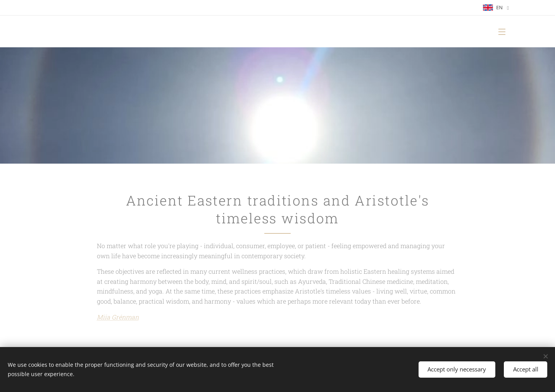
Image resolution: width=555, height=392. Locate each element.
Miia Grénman (118, 317)
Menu (502, 32)
